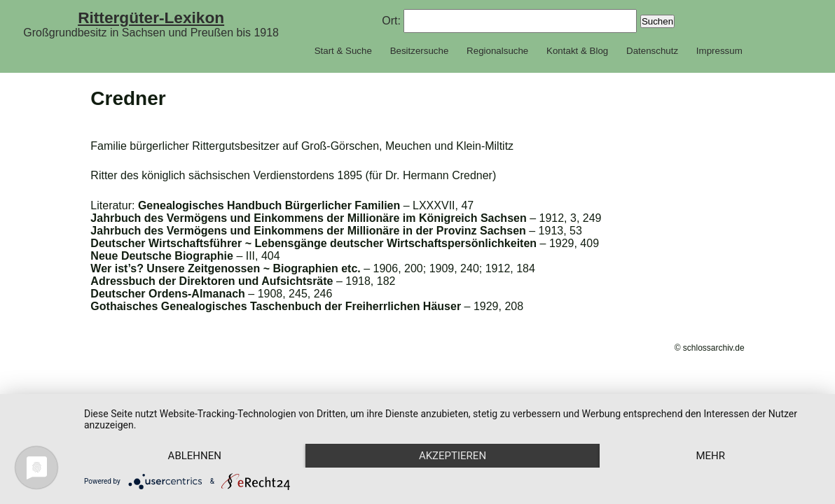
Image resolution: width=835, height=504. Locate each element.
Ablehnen (195, 456)
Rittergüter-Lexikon (151, 17)
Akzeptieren (453, 456)
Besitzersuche (420, 51)
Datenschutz (652, 51)
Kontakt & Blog (577, 51)
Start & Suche (343, 51)
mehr (710, 456)
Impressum (719, 51)
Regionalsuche (497, 51)
